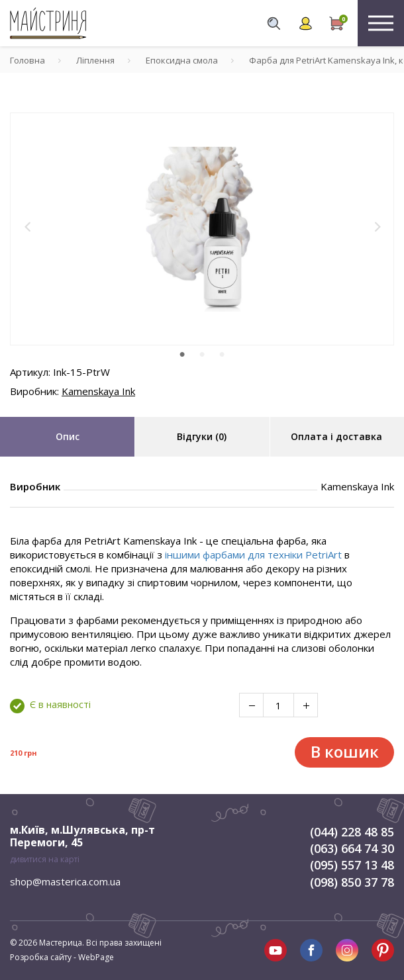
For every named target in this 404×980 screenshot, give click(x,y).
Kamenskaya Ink (98, 391)
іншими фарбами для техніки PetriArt (253, 555)
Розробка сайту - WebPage (62, 957)
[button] (28, 227)
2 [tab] (202, 355)
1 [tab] (182, 355)
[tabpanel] (202, 229)
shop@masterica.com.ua (65, 881)
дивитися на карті (45, 859)
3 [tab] (222, 355)
